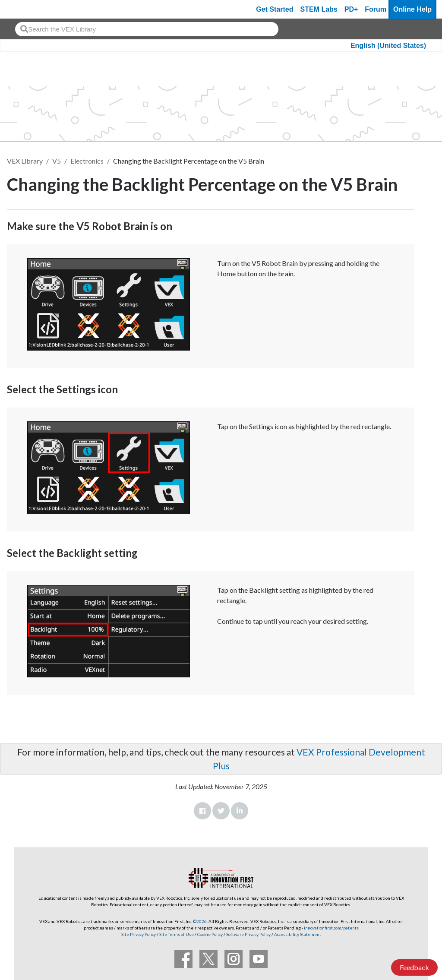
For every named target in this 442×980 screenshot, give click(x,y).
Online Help (412, 9)
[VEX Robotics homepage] (23, 9)
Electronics (87, 161)
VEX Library (25, 161)
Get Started (275, 9)
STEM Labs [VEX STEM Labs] (319, 9)
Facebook (202, 811)
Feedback (414, 967)
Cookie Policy (210, 934)
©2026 (200, 921)
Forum (376, 9)
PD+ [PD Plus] (351, 9)
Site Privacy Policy (139, 934)
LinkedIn (240, 811)
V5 (57, 161)
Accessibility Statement (298, 934)
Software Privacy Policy (248, 934)
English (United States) (388, 46)
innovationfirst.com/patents (331, 928)
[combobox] (147, 29)
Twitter (221, 811)
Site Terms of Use (176, 934)
